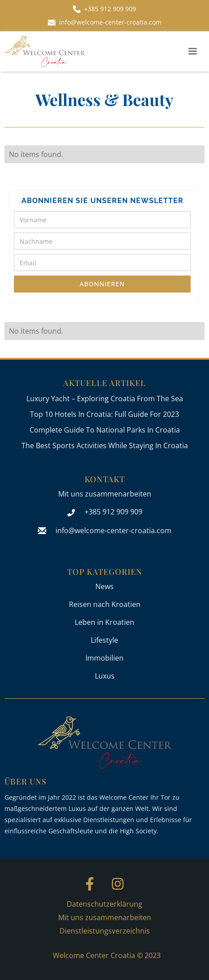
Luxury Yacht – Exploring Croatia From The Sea (105, 399)
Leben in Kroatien (104, 622)
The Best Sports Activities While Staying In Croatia (105, 445)
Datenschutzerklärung (104, 904)
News (104, 586)
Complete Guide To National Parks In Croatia (105, 430)
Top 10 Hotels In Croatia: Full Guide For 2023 (104, 414)
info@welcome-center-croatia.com (113, 530)
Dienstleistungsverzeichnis (105, 931)
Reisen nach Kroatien (105, 604)
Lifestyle (104, 640)
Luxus (105, 676)
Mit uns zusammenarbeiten (105, 494)
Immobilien (104, 658)
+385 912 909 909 (113, 512)
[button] (192, 51)
